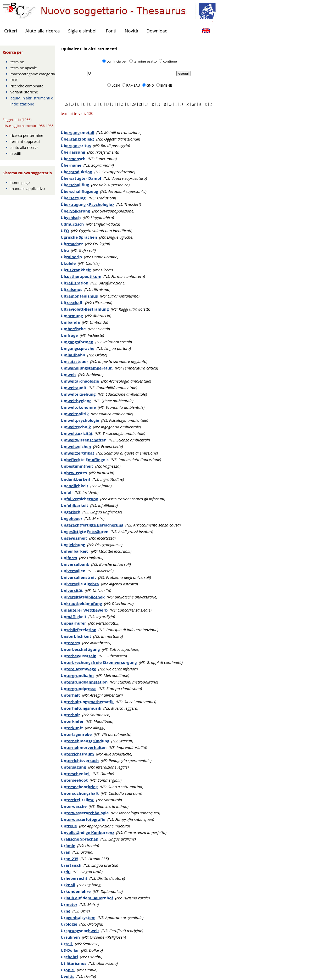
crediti (16, 153)
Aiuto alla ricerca (43, 31)
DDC (14, 80)
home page (20, 183)
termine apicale (24, 68)
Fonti (111, 31)
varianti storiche (24, 92)
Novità (132, 31)
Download (157, 31)
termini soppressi (25, 141)
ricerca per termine (27, 135)
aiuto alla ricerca (24, 147)
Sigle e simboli (83, 31)
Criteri (11, 31)
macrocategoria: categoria (33, 74)
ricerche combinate (27, 86)
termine (17, 62)
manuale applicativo (28, 189)
